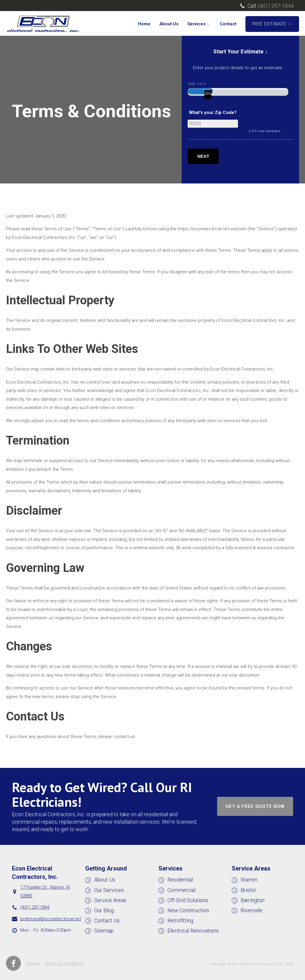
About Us (169, 24)
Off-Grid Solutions (188, 900)
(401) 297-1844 (276, 6)
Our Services (109, 890)
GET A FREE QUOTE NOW (255, 806)
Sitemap (104, 931)
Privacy (33, 963)
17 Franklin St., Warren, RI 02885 (45, 892)
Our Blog (104, 910)
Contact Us (107, 920)
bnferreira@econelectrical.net (51, 919)
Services (199, 24)
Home (144, 24)
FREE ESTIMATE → (272, 24)
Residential (180, 880)
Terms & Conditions (64, 963)
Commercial (181, 890)
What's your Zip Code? (217, 112)
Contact (228, 24)
